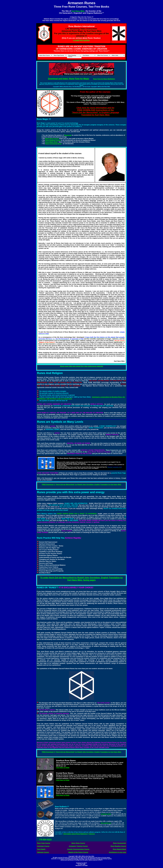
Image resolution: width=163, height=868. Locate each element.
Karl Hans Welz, (78, 11)
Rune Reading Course (53, 140)
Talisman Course (43, 852)
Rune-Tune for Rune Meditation (104, 79)
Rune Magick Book (119, 849)
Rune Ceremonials (120, 843)
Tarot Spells (41, 849)
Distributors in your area (117, 852)
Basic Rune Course (52, 139)
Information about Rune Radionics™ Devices (79, 834)
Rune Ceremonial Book (53, 144)
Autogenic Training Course (78, 846)
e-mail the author (81, 40)
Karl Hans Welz (106, 814)
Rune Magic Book (51, 142)
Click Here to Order (63, 768)
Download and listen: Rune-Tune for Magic (69, 79)
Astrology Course (43, 846)
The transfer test (106, 823)
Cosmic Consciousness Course (78, 849)
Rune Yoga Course (44, 843)
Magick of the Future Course (78, 852)
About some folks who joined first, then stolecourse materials (82, 366)
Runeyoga (68, 135)
